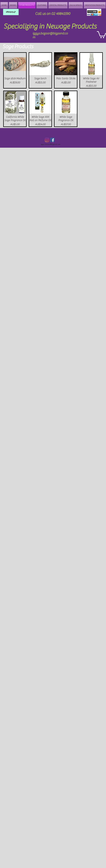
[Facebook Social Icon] (52, 140)
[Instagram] (47, 140)
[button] (101, 34)
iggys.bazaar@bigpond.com (51, 144)
